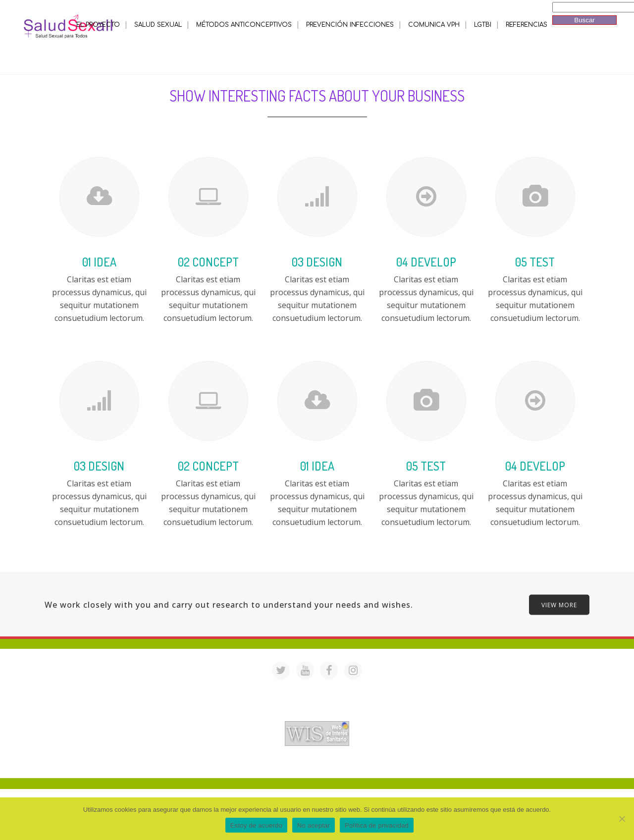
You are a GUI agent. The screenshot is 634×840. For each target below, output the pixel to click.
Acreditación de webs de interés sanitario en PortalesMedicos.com (317, 714)
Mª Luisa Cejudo (358, 765)
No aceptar (314, 825)
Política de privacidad (377, 825)
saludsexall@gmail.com (412, 689)
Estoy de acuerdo (256, 825)
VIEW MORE (559, 604)
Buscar (584, 20)
